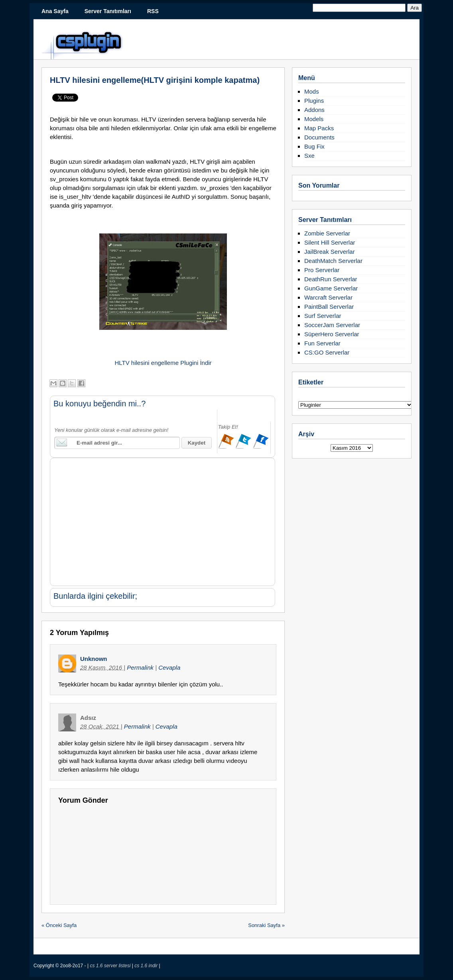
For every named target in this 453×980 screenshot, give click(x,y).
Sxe (309, 156)
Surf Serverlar (323, 316)
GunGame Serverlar (331, 288)
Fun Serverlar (322, 343)
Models (314, 119)
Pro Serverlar (322, 270)
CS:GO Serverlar (327, 352)
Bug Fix (314, 146)
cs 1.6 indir (147, 966)
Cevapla (169, 667)
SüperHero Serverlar (332, 334)
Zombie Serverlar (327, 233)
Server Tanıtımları (108, 11)
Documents (319, 137)
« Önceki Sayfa (59, 925)
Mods (312, 91)
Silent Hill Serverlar (330, 242)
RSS (153, 11)
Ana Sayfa (55, 11)
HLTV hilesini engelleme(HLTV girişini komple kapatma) (155, 80)
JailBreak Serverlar (330, 252)
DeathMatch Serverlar (333, 261)
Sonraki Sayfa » (266, 925)
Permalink (141, 667)
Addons (314, 110)
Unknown (94, 659)
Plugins (314, 101)
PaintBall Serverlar (329, 307)
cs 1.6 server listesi (111, 966)
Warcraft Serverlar (328, 297)
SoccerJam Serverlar (332, 325)
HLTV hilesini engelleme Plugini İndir (163, 363)
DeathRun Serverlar (331, 279)
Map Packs (319, 128)
